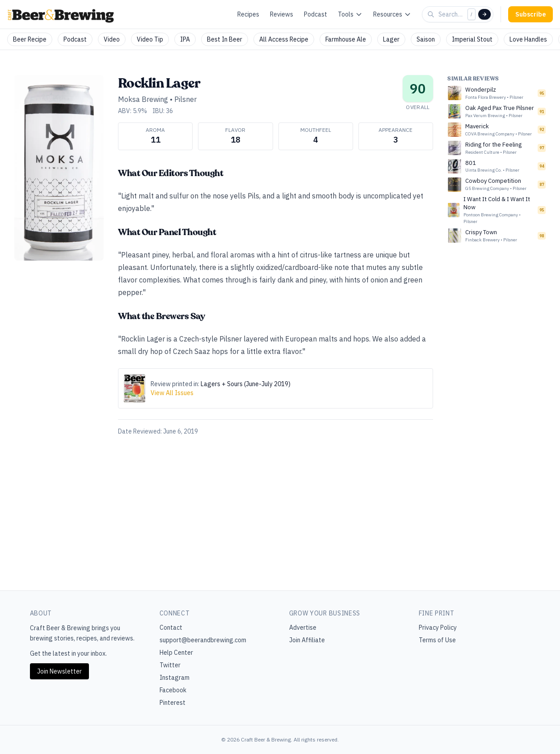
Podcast (316, 14)
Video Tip (150, 39)
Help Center (176, 653)
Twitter (170, 665)
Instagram (175, 678)
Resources (392, 14)
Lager (391, 39)
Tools (350, 14)
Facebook (173, 690)
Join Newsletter (59, 671)
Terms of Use (437, 640)
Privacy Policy (438, 628)
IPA (185, 39)
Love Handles (528, 39)
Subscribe (531, 14)
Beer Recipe (30, 39)
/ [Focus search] (472, 14)
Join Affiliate (307, 640)
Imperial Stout (472, 39)
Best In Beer (225, 39)
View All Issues (172, 393)
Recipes (248, 14)
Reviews (282, 14)
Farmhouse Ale (346, 39)
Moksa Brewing (143, 99)
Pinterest (173, 703)
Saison (426, 39)
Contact (171, 628)
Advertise (303, 628)
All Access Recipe (284, 39)
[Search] (484, 14)
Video (112, 39)
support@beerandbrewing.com (203, 640)
